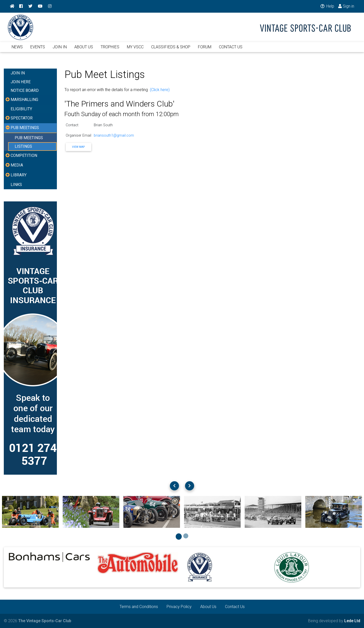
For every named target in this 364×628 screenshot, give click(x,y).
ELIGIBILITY (21, 109)
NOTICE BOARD (25, 90)
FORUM (205, 50)
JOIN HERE (21, 82)
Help (327, 6)
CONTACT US (231, 50)
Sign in (346, 6)
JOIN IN (60, 50)
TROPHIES (110, 50)
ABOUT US (84, 50)
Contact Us (235, 607)
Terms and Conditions (139, 607)
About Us (208, 607)
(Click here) (160, 90)
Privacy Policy (179, 607)
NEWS (17, 50)
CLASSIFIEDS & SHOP (171, 50)
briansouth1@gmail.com (114, 135)
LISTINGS (23, 146)
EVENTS (38, 50)
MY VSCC (135, 50)
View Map (78, 147)
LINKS (16, 185)
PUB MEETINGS (29, 138)
